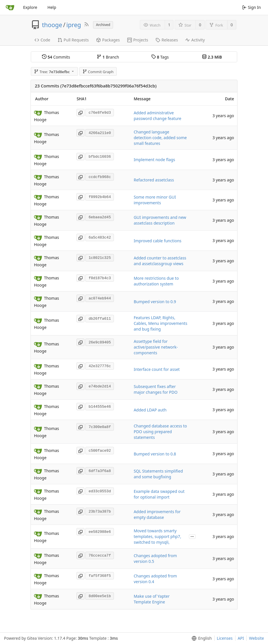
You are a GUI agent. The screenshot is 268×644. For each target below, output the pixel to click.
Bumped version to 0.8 (155, 454)
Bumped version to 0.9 (155, 302)
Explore (30, 7)
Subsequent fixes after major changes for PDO (156, 389)
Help (52, 7)
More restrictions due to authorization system (156, 281)
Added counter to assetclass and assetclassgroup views (160, 261)
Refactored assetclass (154, 180)
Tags (160, 57)
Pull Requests (73, 40)
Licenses (225, 638)
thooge (52, 25)
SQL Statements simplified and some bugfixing (158, 474)
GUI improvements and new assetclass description (160, 220)
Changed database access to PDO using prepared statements (160, 432)
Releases (167, 40)
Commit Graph (98, 72)
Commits (56, 57)
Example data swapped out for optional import (159, 494)
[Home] (10, 7)
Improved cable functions (157, 241)
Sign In (252, 7)
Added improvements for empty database (157, 514)
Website (256, 638)
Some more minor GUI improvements (155, 200)
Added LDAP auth (150, 410)
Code (42, 40)
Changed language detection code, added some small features (160, 138)
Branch (108, 57)
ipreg (74, 25)
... (192, 536)
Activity (195, 40)
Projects (138, 40)
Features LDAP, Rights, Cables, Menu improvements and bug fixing (160, 323)
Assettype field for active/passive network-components (156, 347)
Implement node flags (154, 160)
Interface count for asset (157, 369)
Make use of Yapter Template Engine (152, 599)
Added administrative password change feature (157, 116)
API (241, 638)
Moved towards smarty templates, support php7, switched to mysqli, (157, 536)
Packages (108, 40)
